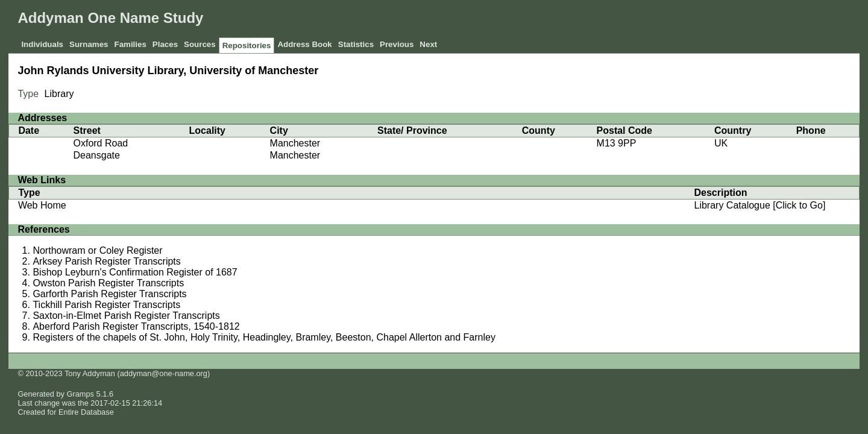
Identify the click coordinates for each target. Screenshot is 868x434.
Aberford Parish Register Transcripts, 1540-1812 (136, 326)
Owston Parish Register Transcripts (108, 283)
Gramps (81, 394)
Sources (200, 44)
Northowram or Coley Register (97, 250)
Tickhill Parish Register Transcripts (106, 305)
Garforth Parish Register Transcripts (109, 294)
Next (428, 44)
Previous (397, 44)
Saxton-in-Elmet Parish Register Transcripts (126, 316)
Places (165, 44)
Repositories (247, 46)
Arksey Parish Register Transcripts (106, 261)
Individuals (42, 44)
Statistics (356, 44)
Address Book (304, 44)
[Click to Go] (798, 205)
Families (130, 44)
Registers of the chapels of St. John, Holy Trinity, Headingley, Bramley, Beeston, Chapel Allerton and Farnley (264, 337)
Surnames (89, 44)
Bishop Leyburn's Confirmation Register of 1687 (135, 272)
